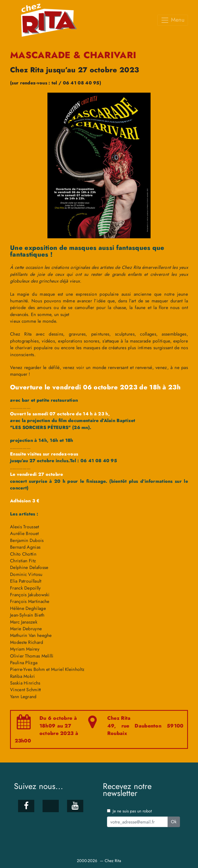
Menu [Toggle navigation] (173, 20)
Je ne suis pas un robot (129, 811)
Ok (174, 822)
